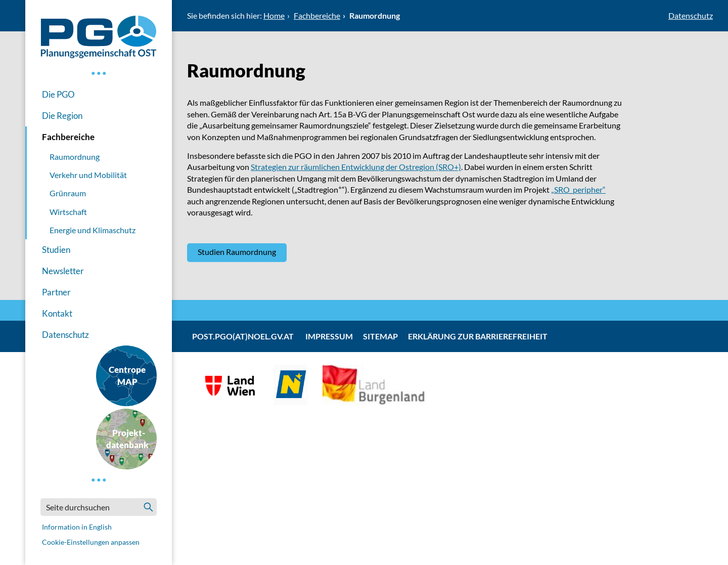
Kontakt (57, 313)
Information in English (77, 527)
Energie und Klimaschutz (93, 230)
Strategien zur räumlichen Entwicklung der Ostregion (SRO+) (356, 167)
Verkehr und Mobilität (88, 175)
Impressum (329, 336)
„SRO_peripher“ (578, 189)
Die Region (62, 116)
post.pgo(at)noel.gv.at (243, 336)
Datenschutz (65, 335)
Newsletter (63, 271)
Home (274, 15)
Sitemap (380, 336)
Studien (56, 250)
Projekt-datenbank (127, 439)
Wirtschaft (68, 212)
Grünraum (68, 193)
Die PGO (58, 94)
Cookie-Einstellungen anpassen (91, 542)
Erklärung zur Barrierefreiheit (478, 336)
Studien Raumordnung (237, 252)
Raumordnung (75, 157)
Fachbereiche (68, 137)
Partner (56, 292)
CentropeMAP (127, 376)
